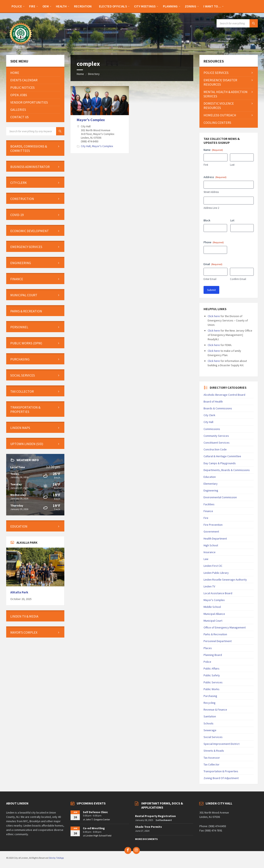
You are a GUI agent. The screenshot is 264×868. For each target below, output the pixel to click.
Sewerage (210, 730)
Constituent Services (217, 443)
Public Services (213, 682)
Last (232, 165)
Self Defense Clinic (95, 812)
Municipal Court (213, 621)
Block (207, 220)
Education (210, 477)
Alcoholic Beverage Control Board (224, 395)
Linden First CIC (213, 566)
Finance (208, 511)
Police (207, 662)
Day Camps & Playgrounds (220, 463)
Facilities (209, 504)
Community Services (216, 436)
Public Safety (212, 675)
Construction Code (215, 449)
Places (208, 648)
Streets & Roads (214, 751)
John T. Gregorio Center (98, 819)
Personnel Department (218, 641)
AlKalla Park (19, 592)
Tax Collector (212, 764)
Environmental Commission (220, 497)
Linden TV (209, 586)
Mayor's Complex (103, 146)
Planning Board (213, 655)
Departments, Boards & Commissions (227, 470)
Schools (209, 723)
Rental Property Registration (155, 816)
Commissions (212, 429)
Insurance (210, 552)
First (206, 165)
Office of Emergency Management (225, 627)
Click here (214, 316)
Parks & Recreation (215, 634)
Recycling (210, 703)
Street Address (211, 192)
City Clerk (209, 415)
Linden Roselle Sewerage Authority (225, 580)
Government (211, 531)
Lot (232, 220)
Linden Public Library (216, 573)
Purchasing (210, 696)
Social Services (213, 737)
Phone (214, 242)
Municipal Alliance (214, 614)
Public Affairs (212, 668)
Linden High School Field (98, 836)
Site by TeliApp (56, 858)
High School (211, 545)
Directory (94, 74)
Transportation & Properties (221, 771)
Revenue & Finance (215, 710)
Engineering (211, 490)
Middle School (212, 607)
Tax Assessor (212, 758)
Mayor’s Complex (91, 120)
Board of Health (213, 402)
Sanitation (210, 716)
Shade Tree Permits (148, 827)
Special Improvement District (222, 744)
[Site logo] (21, 47)
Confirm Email (238, 279)
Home (80, 74)
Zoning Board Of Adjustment (221, 778)
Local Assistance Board (218, 593)
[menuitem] (17, 6)
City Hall (86, 146)
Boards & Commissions (218, 408)
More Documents (146, 839)
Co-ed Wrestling (94, 828)
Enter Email (210, 279)
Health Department (215, 539)
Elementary (211, 484)
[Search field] (237, 23)
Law (206, 559)
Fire (206, 518)
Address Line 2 (211, 208)
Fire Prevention (213, 525)
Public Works (212, 689)
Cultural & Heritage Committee (222, 456)
